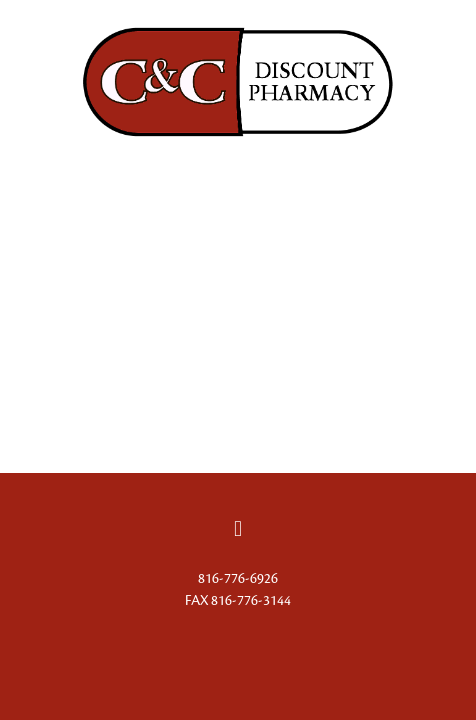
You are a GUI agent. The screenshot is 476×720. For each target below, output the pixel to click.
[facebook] (238, 529)
